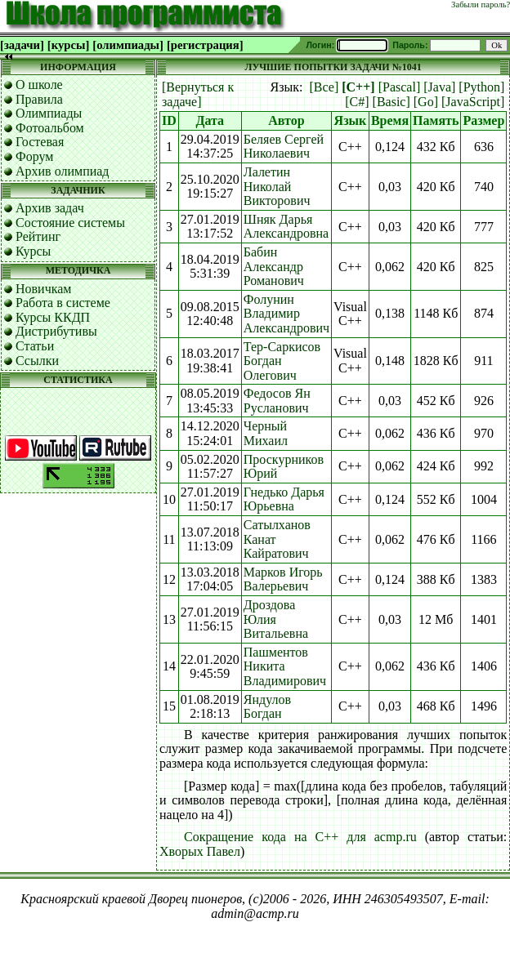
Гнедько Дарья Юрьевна (284, 499)
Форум (34, 156)
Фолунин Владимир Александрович (286, 314)
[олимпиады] (128, 45)
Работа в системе (63, 303)
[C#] (357, 102)
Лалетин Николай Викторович (277, 186)
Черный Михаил (266, 433)
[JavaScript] (473, 102)
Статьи (35, 346)
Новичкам (43, 289)
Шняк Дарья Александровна (286, 227)
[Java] (439, 87)
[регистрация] (205, 45)
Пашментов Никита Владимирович (285, 666)
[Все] (324, 87)
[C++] (358, 87)
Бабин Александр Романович (274, 266)
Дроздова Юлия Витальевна (276, 619)
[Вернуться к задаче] (198, 94)
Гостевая (40, 142)
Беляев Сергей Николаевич (284, 147)
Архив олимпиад (63, 171)
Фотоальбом (50, 128)
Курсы (33, 251)
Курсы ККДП (53, 317)
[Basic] (391, 102)
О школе (39, 85)
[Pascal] (400, 87)
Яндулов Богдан (267, 707)
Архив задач (50, 208)
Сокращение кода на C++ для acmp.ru (300, 837)
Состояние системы (70, 223)
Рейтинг (38, 236)
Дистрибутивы (56, 331)
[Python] (481, 87)
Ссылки (37, 361)
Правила (39, 99)
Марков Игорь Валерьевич (283, 579)
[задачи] (22, 45)
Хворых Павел (200, 851)
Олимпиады (49, 113)
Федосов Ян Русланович (277, 401)
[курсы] (68, 45)
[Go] (426, 102)
